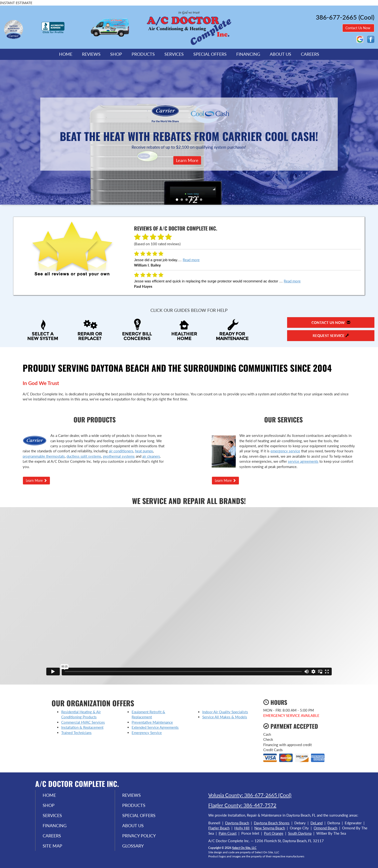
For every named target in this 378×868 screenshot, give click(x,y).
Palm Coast (228, 833)
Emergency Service (147, 733)
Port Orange (274, 833)
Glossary (133, 846)
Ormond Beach (325, 828)
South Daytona (300, 833)
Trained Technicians (76, 733)
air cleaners (151, 456)
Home (66, 54)
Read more (191, 260)
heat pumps (144, 451)
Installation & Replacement (82, 727)
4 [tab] (193, 201)
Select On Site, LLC (244, 848)
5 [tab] (197, 201)
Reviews (91, 54)
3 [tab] (188, 201)
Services (174, 54)
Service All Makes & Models (225, 717)
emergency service (285, 451)
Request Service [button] (331, 336)
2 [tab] (183, 201)
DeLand (317, 823)
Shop (116, 54)
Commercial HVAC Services (83, 722)
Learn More (187, 160)
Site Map (52, 846)
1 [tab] (178, 201)
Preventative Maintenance (152, 722)
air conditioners (121, 451)
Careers (310, 54)
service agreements (303, 461)
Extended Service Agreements (155, 727)
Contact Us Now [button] (358, 28)
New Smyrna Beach (270, 828)
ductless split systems (84, 456)
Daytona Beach (237, 823)
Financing (248, 54)
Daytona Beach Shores (272, 823)
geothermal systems (119, 456)
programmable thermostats (44, 456)
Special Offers (210, 54)
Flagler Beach (219, 828)
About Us (280, 54)
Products (143, 54)
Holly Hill (242, 828)
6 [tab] (202, 201)
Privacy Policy (139, 836)
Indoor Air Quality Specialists (225, 712)
